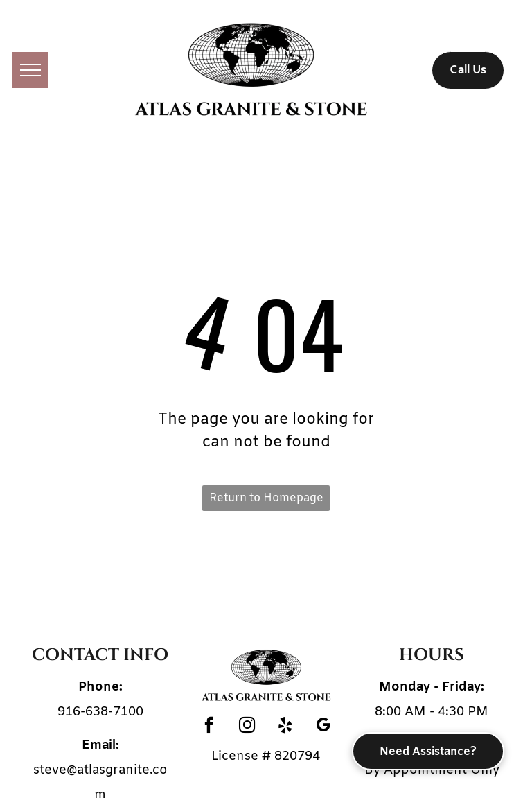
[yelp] (285, 727)
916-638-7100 (100, 712)
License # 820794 (266, 756)
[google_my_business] (323, 727)
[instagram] (247, 727)
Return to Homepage (266, 498)
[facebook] (209, 727)
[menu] (30, 70)
